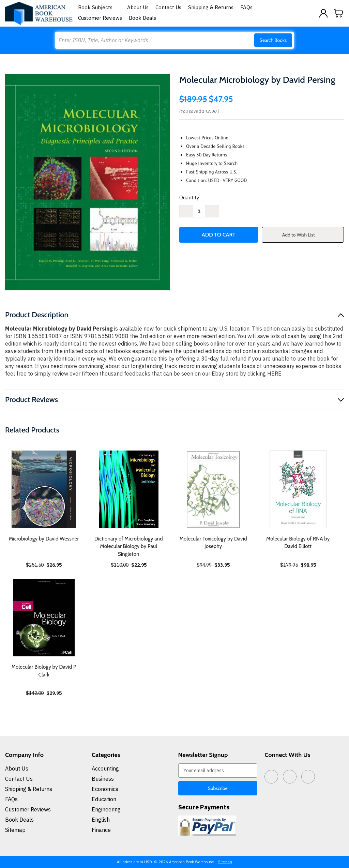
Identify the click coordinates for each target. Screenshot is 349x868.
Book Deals (142, 18)
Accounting (105, 768)
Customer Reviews (100, 18)
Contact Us (168, 7)
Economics (105, 789)
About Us (138, 7)
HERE (274, 374)
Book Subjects (99, 7)
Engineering (106, 809)
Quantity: (190, 197)
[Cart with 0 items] (339, 13)
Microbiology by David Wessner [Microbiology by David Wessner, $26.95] (44, 539)
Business (103, 779)
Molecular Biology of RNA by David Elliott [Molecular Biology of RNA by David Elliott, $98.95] (298, 543)
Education (104, 799)
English (101, 820)
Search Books (273, 40)
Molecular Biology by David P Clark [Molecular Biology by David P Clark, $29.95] (44, 671)
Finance (101, 830)
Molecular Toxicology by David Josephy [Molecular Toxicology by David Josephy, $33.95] (213, 543)
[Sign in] (323, 13)
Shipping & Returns (211, 7)
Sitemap (15, 830)
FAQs (246, 7)
